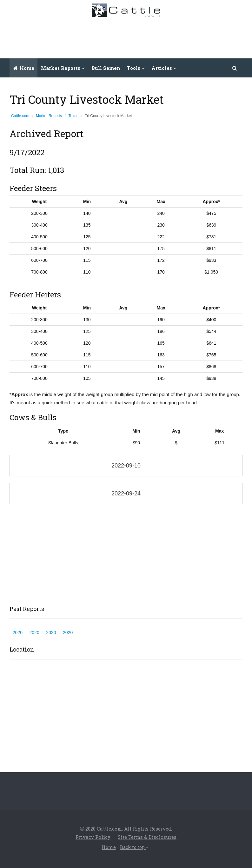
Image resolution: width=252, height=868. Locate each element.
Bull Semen (106, 68)
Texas (73, 116)
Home (24, 68)
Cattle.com (20, 116)
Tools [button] (136, 68)
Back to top (134, 847)
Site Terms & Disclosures (147, 837)
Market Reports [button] (63, 68)
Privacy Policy (93, 837)
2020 (18, 633)
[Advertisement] (132, 36)
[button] (235, 68)
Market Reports (49, 116)
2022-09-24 (126, 494)
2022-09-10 (126, 466)
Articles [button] (164, 68)
